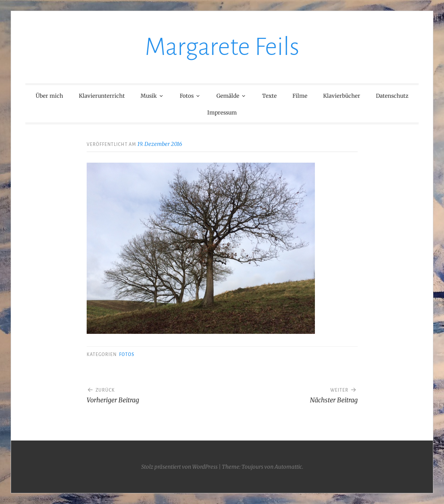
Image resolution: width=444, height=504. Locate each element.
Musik (149, 96)
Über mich (49, 96)
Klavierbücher (342, 96)
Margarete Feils (222, 47)
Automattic (288, 467)
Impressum (222, 113)
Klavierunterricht (102, 96)
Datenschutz (392, 96)
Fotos (187, 96)
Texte (269, 96)
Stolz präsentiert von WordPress (179, 467)
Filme (300, 96)
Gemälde (228, 96)
